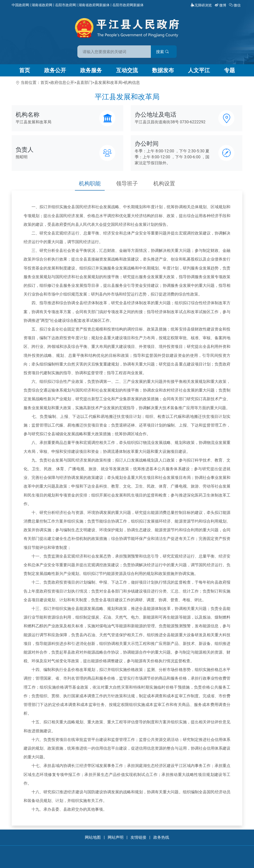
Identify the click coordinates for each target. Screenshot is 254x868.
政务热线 (161, 837)
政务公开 (55, 70)
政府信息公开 (62, 83)
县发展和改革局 (108, 83)
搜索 (162, 52)
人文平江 (199, 70)
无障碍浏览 (201, 5)
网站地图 (93, 837)
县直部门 (84, 83)
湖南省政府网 (42, 5)
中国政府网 (20, 5)
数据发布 (163, 70)
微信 (235, 5)
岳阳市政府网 (65, 5)
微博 (221, 5)
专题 (229, 70)
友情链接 (138, 837)
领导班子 (127, 184)
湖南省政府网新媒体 (94, 5)
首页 (25, 70)
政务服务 (91, 70)
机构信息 (132, 83)
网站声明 (116, 837)
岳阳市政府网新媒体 (128, 5)
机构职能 (90, 184)
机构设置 (164, 184)
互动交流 (127, 70)
